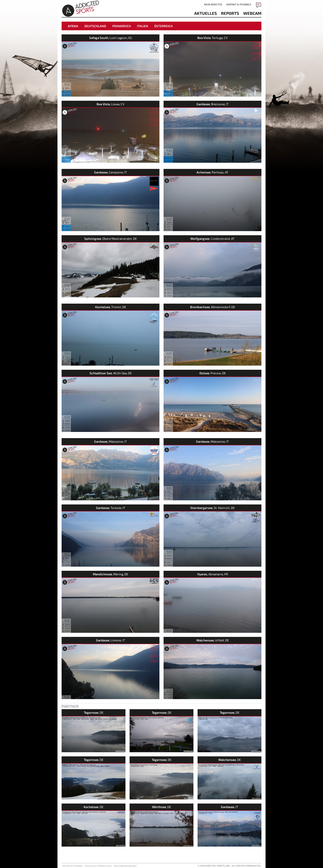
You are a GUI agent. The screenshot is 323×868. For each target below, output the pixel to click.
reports (230, 13)
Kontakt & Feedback (239, 4)
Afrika (73, 26)
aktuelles (206, 13)
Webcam (252, 13)
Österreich (163, 26)
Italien (143, 26)
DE (258, 4)
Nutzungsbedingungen (125, 866)
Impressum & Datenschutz (98, 866)
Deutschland (95, 26)
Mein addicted (213, 4)
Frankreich (122, 26)
